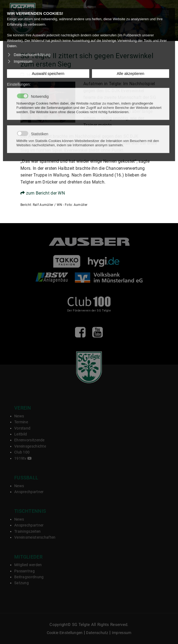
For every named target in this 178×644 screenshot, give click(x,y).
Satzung (22, 583)
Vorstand (22, 428)
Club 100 (22, 452)
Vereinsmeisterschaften (35, 537)
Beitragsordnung (29, 577)
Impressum (122, 633)
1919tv (23, 458)
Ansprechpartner (29, 492)
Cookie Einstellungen (65, 633)
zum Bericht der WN (43, 193)
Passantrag (24, 571)
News (19, 416)
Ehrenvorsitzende (29, 440)
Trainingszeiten (28, 531)
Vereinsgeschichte (30, 446)
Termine (21, 422)
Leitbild (21, 434)
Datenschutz (97, 633)
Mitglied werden (28, 565)
